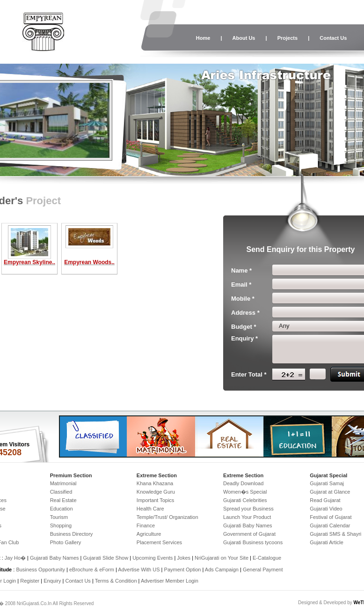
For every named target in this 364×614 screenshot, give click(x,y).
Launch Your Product (247, 517)
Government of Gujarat (249, 534)
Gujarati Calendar (330, 525)
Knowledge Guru (156, 492)
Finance (146, 525)
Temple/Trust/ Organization (167, 517)
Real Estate (63, 500)
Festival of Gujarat (331, 517)
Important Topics (156, 500)
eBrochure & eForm (92, 570)
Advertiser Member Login (170, 581)
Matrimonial (63, 483)
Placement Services (159, 542)
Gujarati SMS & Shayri (335, 534)
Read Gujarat (325, 500)
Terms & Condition (116, 581)
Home (203, 38)
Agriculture (149, 534)
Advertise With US (139, 570)
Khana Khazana (155, 483)
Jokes (184, 558)
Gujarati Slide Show (107, 558)
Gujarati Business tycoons (253, 542)
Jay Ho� (15, 558)
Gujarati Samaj (327, 483)
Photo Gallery (66, 542)
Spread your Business (248, 509)
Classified (61, 492)
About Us (244, 38)
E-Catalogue (267, 558)
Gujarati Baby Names (248, 525)
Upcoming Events (153, 558)
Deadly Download (243, 483)
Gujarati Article (327, 542)
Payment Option (183, 570)
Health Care (150, 509)
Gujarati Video (326, 509)
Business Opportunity (40, 570)
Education (62, 509)
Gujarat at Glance (330, 492)
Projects (288, 38)
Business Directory (72, 534)
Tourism (59, 517)
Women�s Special (245, 492)
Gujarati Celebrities (245, 500)
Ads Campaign (222, 570)
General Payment (263, 570)
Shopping (61, 525)
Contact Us (333, 38)
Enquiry (53, 581)
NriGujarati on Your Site (222, 558)
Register (30, 581)
